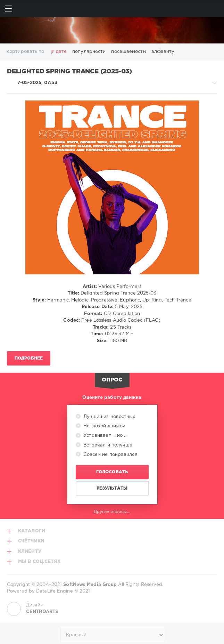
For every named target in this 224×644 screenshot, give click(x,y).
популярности (89, 52)
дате (61, 52)
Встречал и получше (107, 445)
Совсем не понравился (110, 455)
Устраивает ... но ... (105, 436)
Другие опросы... (112, 512)
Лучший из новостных (109, 417)
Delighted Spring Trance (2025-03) (69, 72)
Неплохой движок (104, 426)
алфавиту (163, 52)
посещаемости (128, 52)
